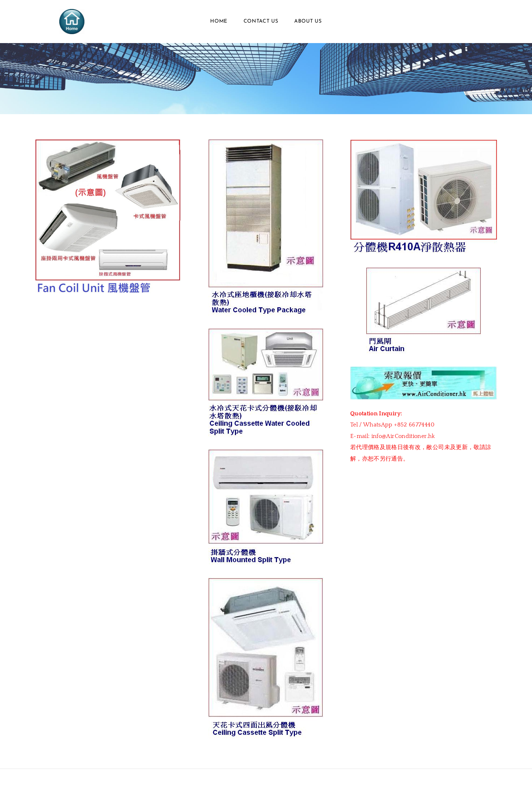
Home (219, 21)
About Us (308, 21)
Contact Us (261, 21)
